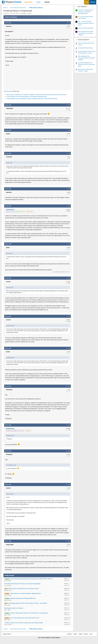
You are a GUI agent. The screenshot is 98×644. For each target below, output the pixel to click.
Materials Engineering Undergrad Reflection (23, 599)
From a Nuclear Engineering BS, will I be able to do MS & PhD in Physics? (32, 579)
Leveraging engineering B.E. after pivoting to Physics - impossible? (28, 603)
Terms (80, 634)
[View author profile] (29, 212)
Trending (47, 2)
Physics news (8, 92)
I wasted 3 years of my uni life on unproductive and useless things (24, 623)
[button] (34, 2)
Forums (38, 2)
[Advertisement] (38, 78)
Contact (69, 634)
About (75, 634)
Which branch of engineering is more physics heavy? (24, 589)
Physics (30, 14)
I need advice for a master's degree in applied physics (25, 594)
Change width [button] (8, 634)
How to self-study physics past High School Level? (25, 618)
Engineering (24, 14)
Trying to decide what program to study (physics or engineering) (29, 613)
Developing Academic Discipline (14, 608)
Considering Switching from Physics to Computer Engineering (23, 584)
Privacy (85, 634)
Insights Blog (28, 2)
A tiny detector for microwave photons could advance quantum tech (27, 97)
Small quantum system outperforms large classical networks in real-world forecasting (32, 99)
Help (90, 634)
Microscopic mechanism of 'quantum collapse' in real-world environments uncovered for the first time (37, 95)
